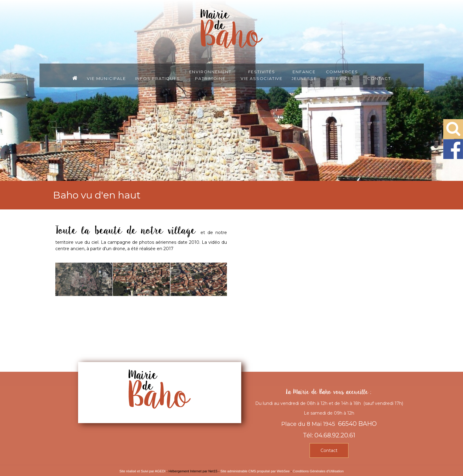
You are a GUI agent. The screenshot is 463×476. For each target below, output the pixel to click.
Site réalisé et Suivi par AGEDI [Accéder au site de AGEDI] (142, 471)
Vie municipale (106, 78)
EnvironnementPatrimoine (210, 75)
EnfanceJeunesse (304, 75)
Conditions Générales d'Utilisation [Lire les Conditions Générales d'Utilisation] (318, 471)
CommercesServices (342, 75)
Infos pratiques (158, 78)
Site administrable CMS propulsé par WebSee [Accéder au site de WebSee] (255, 471)
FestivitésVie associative (262, 75)
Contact (379, 78)
